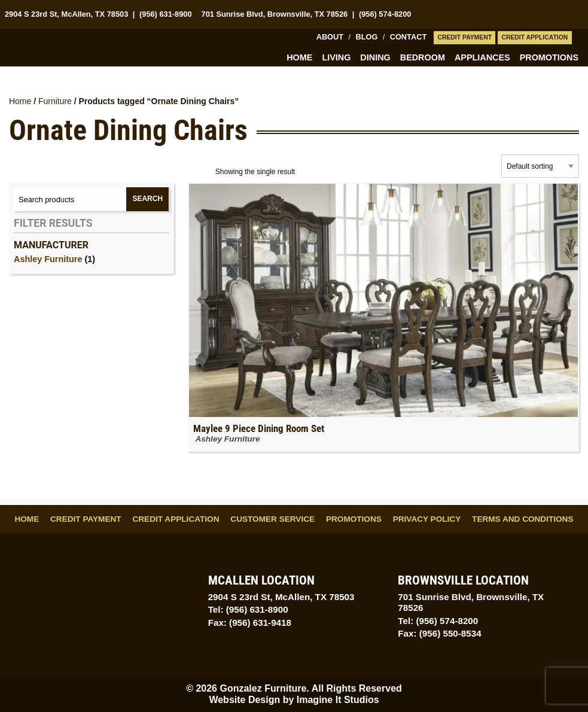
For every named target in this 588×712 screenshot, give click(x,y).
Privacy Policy (427, 519)
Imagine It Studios (338, 700)
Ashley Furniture (48, 259)
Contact (409, 37)
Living (336, 57)
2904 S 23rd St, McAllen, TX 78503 (66, 14)
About (330, 37)
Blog (366, 37)
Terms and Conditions (523, 519)
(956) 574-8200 (385, 14)
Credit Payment (464, 37)
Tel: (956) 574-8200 (438, 621)
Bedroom (423, 57)
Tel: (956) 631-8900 (248, 609)
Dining (375, 57)
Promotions (549, 57)
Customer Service (272, 519)
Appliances (482, 57)
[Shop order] (540, 166)
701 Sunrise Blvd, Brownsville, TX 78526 (275, 14)
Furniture (55, 101)
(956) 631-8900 (166, 14)
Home (299, 57)
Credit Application (534, 37)
